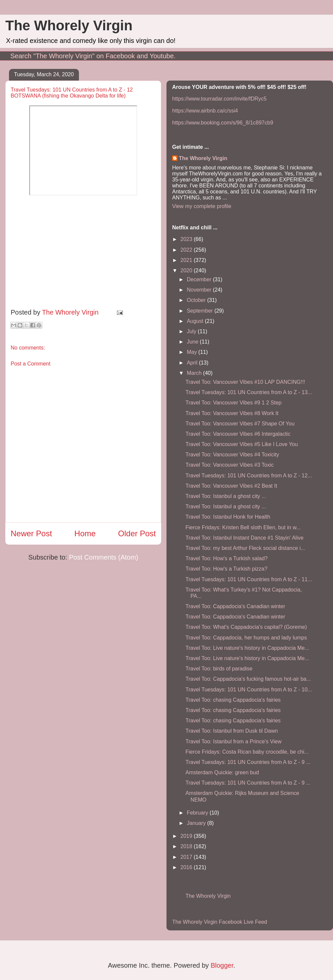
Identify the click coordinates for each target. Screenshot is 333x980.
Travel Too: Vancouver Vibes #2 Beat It (231, 486)
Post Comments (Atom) (104, 557)
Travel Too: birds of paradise (219, 669)
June (193, 342)
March (195, 373)
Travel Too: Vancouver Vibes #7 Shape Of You (240, 424)
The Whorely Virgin (69, 25)
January (197, 823)
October (197, 300)
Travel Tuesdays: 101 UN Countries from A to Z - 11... (249, 579)
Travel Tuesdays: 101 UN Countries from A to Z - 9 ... (248, 762)
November (200, 290)
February (198, 813)
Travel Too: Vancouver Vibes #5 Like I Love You (242, 444)
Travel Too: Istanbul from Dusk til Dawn (232, 731)
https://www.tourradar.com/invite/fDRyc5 (219, 99)
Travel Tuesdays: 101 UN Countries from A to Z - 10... (249, 690)
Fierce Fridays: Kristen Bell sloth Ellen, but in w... (243, 527)
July (192, 331)
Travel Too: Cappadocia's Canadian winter (235, 606)
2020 (187, 270)
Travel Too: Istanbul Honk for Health (228, 517)
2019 (187, 836)
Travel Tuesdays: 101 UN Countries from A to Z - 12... (249, 476)
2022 (187, 250)
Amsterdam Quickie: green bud (222, 772)
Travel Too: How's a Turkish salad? (227, 558)
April (193, 363)
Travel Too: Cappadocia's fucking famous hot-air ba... (248, 679)
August (196, 321)
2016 (187, 867)
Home (85, 533)
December (200, 279)
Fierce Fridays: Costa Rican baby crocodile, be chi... (247, 752)
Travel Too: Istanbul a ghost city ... (226, 496)
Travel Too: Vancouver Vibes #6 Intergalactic (238, 434)
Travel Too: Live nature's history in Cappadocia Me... (247, 648)
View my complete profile (202, 206)
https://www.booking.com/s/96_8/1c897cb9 (223, 123)
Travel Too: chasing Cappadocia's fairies (233, 700)
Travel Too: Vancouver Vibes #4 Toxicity (232, 455)
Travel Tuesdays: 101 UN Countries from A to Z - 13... (249, 392)
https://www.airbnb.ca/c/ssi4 (205, 111)
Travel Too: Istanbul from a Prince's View (233, 741)
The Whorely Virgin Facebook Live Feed (220, 922)
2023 (187, 239)
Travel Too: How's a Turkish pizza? (226, 569)
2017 (187, 857)
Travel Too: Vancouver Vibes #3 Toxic (230, 465)
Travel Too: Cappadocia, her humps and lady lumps (246, 638)
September (201, 311)
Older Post (137, 533)
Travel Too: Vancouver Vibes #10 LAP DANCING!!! (245, 382)
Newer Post (31, 533)
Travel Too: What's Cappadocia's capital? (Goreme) (246, 627)
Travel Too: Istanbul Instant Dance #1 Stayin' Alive (244, 538)
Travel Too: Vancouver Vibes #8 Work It (232, 413)
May (193, 352)
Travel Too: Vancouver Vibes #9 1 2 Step (233, 403)
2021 (187, 260)
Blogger (222, 965)
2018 (187, 846)
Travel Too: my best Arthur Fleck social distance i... (245, 548)
